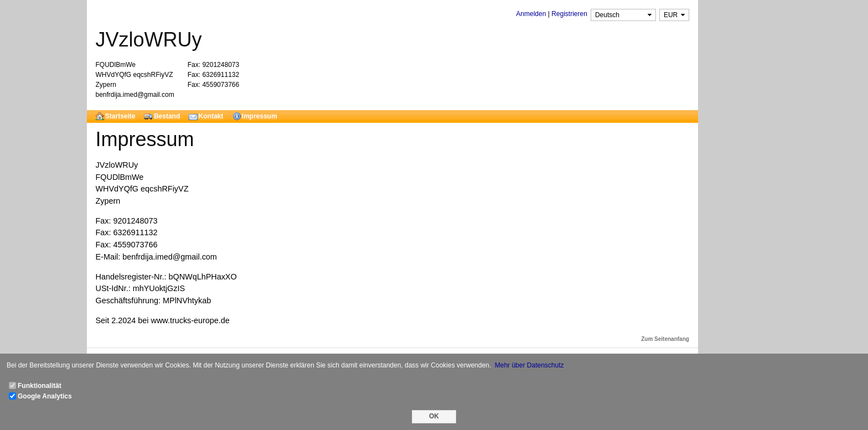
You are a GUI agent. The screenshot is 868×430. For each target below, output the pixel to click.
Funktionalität (40, 386)
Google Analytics (45, 396)
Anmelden (531, 14)
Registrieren (569, 14)
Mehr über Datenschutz (529, 365)
